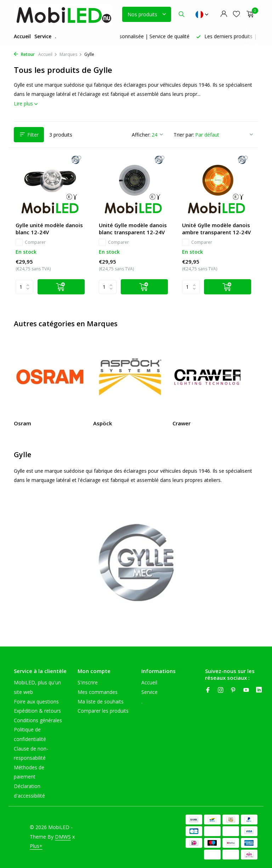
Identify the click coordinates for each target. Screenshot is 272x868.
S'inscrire (88, 682)
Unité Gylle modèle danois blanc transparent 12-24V (133, 229)
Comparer (31, 242)
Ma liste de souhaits (101, 702)
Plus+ (36, 846)
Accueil (22, 36)
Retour (24, 54)
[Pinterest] (233, 690)
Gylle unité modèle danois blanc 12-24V (49, 229)
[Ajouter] (61, 287)
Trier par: (184, 135)
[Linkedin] (259, 690)
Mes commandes (98, 692)
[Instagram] (221, 690)
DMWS (63, 837)
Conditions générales (38, 720)
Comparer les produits (103, 711)
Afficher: (141, 135)
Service (43, 36)
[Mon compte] (224, 14)
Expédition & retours (37, 711)
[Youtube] (246, 690)
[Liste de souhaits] (236, 14)
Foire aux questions (36, 702)
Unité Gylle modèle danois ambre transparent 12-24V (216, 229)
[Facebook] (208, 690)
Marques (71, 54)
